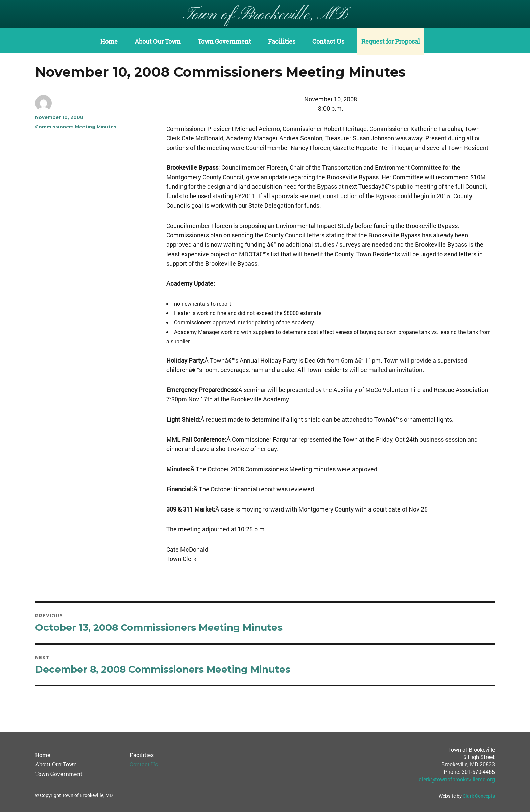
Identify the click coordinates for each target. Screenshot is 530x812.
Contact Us (328, 41)
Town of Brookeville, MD (265, 15)
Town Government (224, 41)
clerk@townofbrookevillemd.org (457, 779)
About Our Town (158, 41)
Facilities (282, 41)
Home (109, 41)
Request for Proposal (391, 41)
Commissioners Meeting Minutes (76, 127)
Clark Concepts (479, 796)
